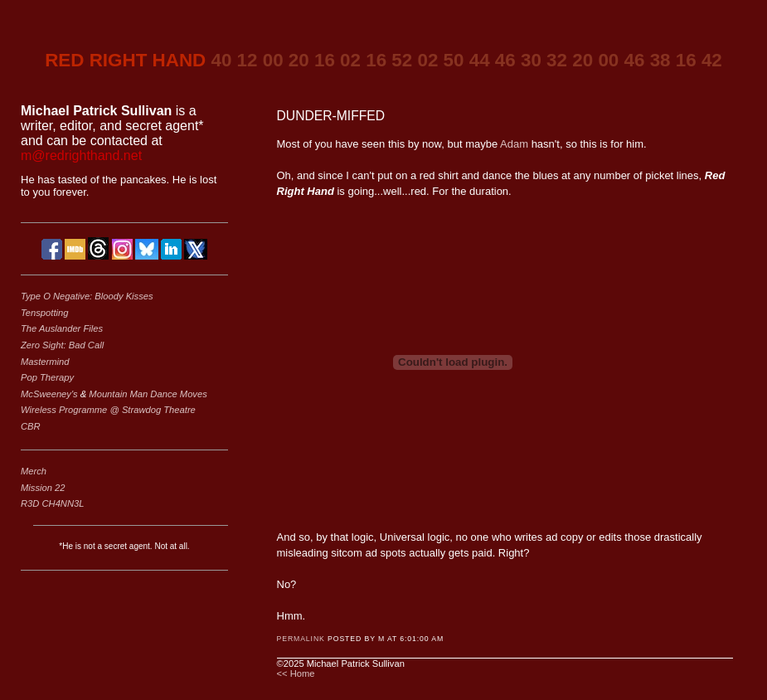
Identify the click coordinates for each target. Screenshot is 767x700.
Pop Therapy (47, 377)
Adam (514, 144)
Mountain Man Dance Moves (148, 394)
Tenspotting (44, 313)
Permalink (301, 639)
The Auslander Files (62, 328)
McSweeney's (51, 394)
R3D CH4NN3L (52, 503)
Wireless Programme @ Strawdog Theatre (108, 410)
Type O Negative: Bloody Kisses (87, 296)
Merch (34, 471)
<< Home (296, 673)
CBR (31, 426)
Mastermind (45, 362)
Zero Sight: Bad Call (62, 345)
